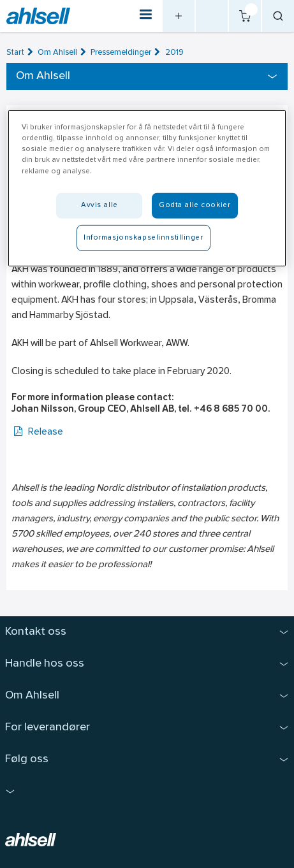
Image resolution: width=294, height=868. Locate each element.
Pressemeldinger (121, 53)
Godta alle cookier (195, 205)
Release (37, 432)
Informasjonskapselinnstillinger (143, 237)
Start (15, 53)
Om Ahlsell (57, 53)
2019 (174, 53)
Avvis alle (99, 205)
